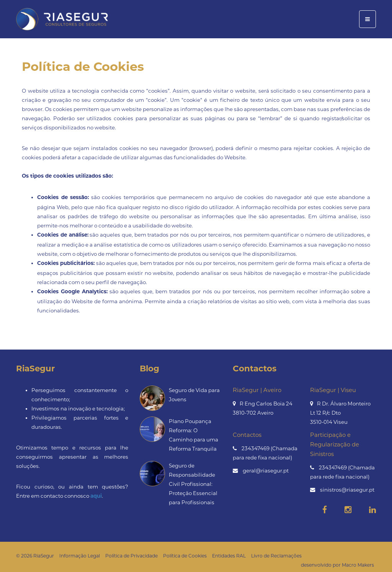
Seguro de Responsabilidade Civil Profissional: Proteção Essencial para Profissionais (193, 484)
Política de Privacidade (131, 556)
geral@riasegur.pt (266, 471)
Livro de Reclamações (276, 556)
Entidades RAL (229, 556)
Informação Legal (80, 556)
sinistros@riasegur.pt (347, 490)
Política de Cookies (185, 556)
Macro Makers (358, 565)
